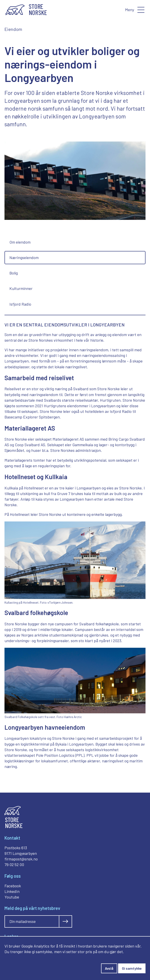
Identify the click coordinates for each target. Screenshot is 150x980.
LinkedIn (12, 891)
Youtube (12, 897)
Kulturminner (21, 288)
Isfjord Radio (20, 304)
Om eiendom (20, 242)
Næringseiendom (24, 257)
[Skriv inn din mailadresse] (32, 921)
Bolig (14, 273)
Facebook (13, 886)
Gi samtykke (132, 968)
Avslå (109, 968)
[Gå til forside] (26, 10)
